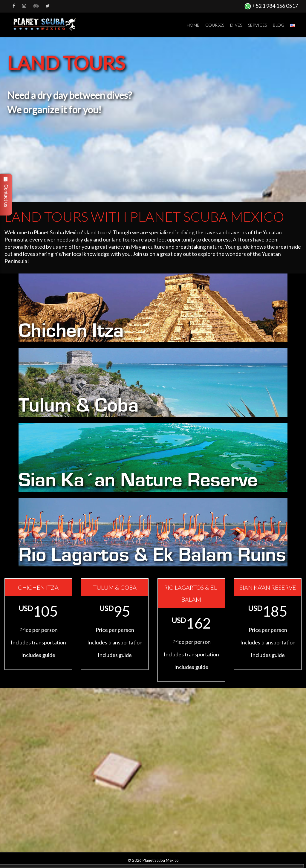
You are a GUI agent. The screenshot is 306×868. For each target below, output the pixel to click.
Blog (279, 25)
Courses (215, 25)
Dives (236, 25)
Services (257, 25)
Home (193, 25)
